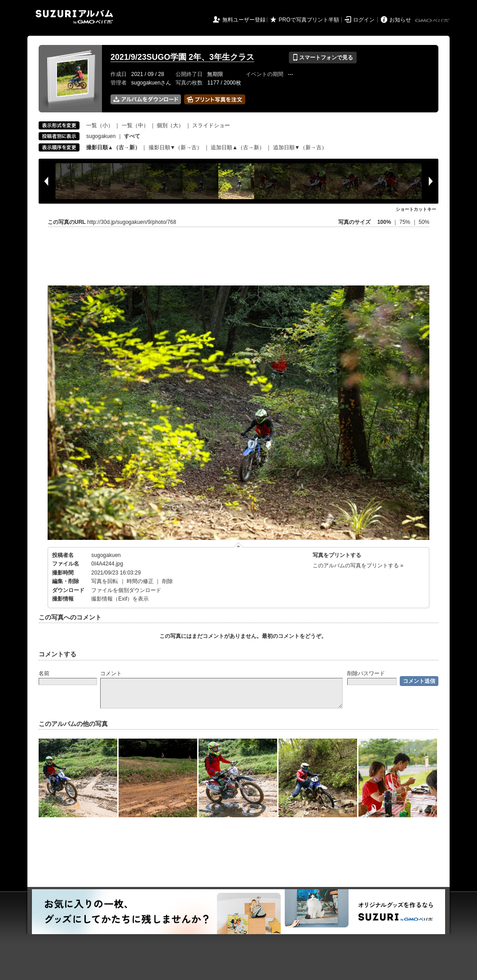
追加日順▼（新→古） (300, 147)
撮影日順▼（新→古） (176, 147)
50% (424, 222)
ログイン (364, 20)
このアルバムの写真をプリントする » (358, 566)
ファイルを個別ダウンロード (126, 590)
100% (384, 222)
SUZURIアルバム (74, 17)
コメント (111, 673)
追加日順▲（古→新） (238, 147)
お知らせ (400, 20)
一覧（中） (135, 125)
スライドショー (211, 125)
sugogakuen (101, 136)
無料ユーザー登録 (244, 20)
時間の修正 (140, 581)
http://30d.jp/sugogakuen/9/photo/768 (132, 222)
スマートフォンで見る (323, 58)
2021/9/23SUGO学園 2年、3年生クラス (182, 57)
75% (405, 222)
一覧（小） (100, 125)
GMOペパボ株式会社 (433, 21)
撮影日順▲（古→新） (113, 147)
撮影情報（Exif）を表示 (120, 599)
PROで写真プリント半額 (309, 20)
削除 (168, 581)
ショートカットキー (416, 209)
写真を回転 (105, 581)
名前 (44, 673)
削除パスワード (366, 673)
